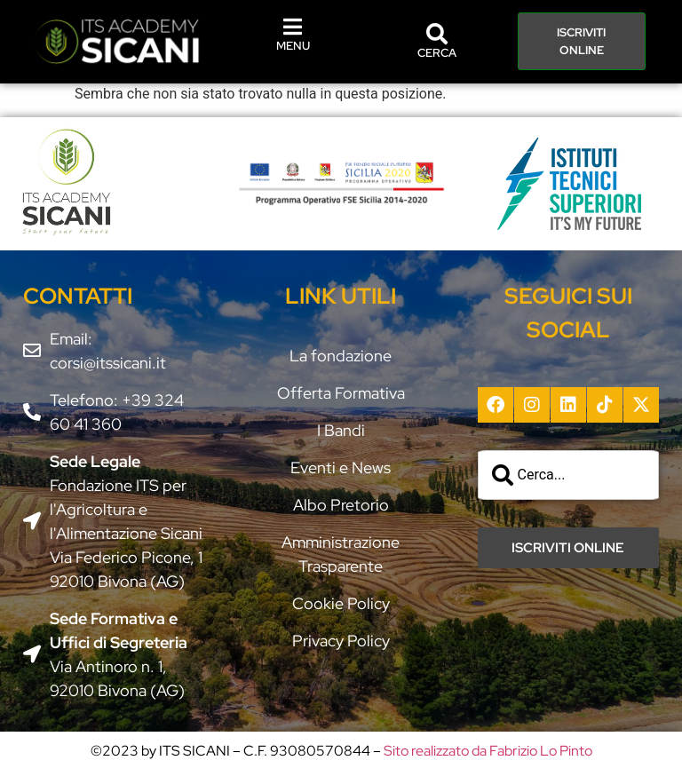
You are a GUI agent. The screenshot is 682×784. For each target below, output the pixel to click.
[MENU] (293, 27)
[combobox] (569, 475)
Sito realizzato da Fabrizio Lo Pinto (488, 751)
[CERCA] (437, 34)
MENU (293, 46)
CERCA (437, 53)
